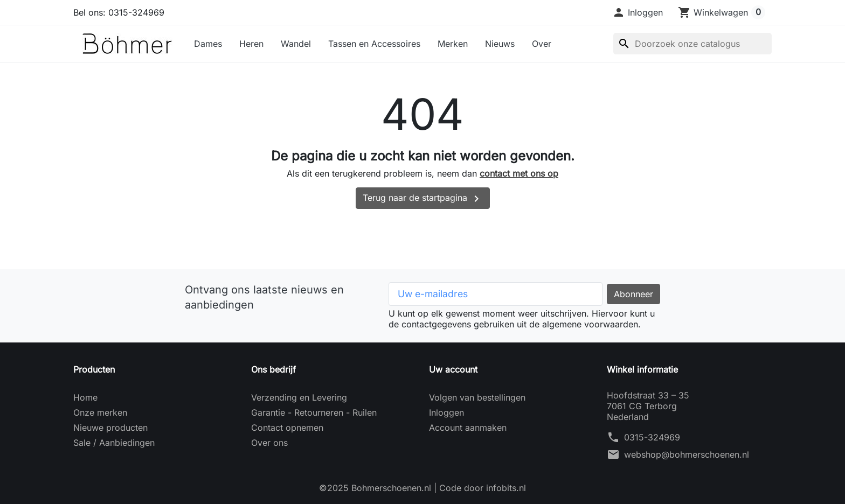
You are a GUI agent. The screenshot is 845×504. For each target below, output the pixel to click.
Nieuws (500, 44)
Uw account (453, 369)
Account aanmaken (468, 428)
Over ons (269, 443)
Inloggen (446, 412)
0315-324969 (652, 437)
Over (542, 44)
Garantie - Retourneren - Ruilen (314, 412)
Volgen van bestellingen (477, 397)
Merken (453, 44)
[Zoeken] (692, 44)
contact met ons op (519, 173)
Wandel (296, 44)
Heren (251, 44)
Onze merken (100, 412)
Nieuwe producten (110, 428)
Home (85, 397)
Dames (208, 44)
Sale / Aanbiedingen (114, 443)
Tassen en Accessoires (374, 44)
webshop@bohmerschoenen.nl (687, 454)
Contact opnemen (287, 428)
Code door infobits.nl (483, 488)
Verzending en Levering (299, 397)
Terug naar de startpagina (423, 199)
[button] (638, 12)
